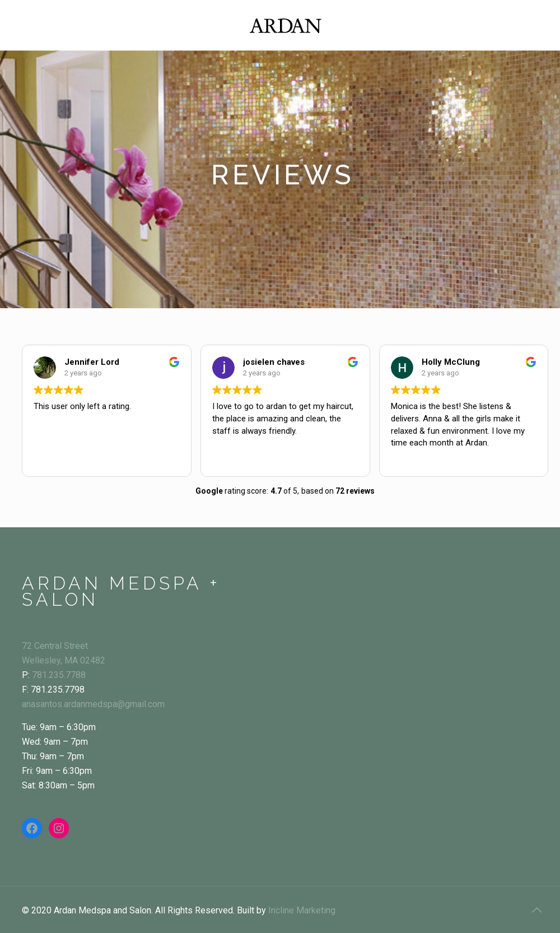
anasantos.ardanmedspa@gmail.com (93, 704)
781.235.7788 (59, 675)
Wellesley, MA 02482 (64, 660)
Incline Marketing (302, 910)
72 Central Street (55, 646)
